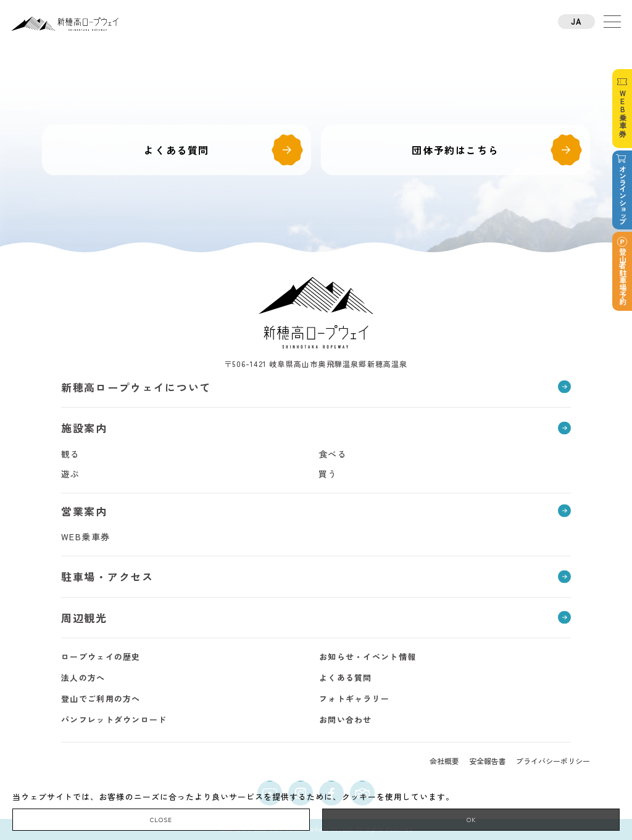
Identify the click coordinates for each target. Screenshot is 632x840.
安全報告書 (488, 761)
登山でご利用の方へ (101, 698)
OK (471, 819)
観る (71, 454)
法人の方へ (83, 677)
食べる (333, 454)
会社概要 (444, 761)
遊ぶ (71, 474)
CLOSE (161, 819)
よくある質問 (177, 150)
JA (577, 21)
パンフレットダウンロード (114, 719)
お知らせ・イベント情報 (368, 657)
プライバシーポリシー (553, 761)
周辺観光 (84, 618)
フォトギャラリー (354, 698)
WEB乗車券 (85, 537)
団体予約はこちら (455, 150)
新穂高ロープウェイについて (136, 387)
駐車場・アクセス (107, 576)
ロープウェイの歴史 (101, 657)
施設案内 (84, 428)
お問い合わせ (346, 719)
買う (328, 474)
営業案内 (84, 511)
